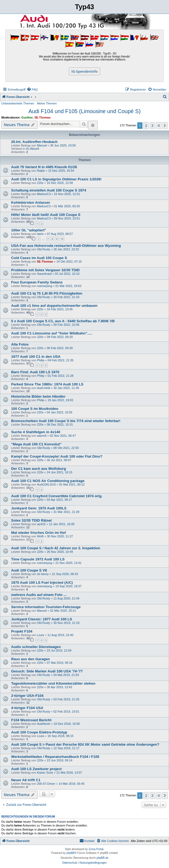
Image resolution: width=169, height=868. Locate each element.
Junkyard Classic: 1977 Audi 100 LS (42, 619)
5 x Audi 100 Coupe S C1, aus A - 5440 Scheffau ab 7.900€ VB (63, 321)
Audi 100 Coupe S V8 (29, 570)
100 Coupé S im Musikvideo (35, 409)
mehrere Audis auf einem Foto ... (39, 595)
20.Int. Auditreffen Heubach (34, 142)
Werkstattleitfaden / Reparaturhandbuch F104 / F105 (55, 757)
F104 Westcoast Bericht (31, 720)
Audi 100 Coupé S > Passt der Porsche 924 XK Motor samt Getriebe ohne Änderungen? (85, 744)
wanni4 (42, 436)
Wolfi (40, 536)
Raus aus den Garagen (31, 659)
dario (40, 234)
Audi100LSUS (46, 484)
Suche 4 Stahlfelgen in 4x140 (36, 432)
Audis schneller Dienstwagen (36, 647)
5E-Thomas (42, 117)
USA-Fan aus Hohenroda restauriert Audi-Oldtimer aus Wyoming (66, 246)
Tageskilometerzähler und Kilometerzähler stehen (53, 683)
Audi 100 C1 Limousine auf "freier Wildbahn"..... (52, 333)
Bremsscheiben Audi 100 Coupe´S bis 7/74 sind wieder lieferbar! (66, 421)
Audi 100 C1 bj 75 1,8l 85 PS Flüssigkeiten (47, 293)
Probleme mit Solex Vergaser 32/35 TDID (45, 270)
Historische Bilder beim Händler (38, 396)
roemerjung (44, 286)
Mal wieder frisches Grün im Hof (39, 533)
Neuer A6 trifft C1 (26, 780)
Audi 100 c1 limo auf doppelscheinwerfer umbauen (54, 306)
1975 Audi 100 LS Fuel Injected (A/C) (42, 583)
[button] (165, 126)
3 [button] (152, 125)
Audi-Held (43, 388)
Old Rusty (43, 249)
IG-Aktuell (32, 149)
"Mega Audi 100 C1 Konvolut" (36, 444)
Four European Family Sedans (37, 282)
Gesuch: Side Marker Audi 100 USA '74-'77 (47, 671)
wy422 (41, 524)
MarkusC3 (44, 194)
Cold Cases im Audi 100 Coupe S (39, 258)
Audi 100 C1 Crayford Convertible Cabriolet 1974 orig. (57, 496)
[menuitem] (32, 90)
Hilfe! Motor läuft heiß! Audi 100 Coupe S (46, 215)
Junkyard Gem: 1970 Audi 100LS (39, 508)
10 (62, 239)
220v (40, 183)
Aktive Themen (47, 103)
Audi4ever (44, 724)
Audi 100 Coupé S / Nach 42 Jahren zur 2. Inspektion (56, 548)
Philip (41, 360)
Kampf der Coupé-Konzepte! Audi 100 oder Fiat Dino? (57, 456)
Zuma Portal (96, 849)
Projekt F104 (22, 631)
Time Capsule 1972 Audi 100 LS (38, 559)
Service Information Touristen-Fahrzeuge (46, 607)
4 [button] (159, 125)
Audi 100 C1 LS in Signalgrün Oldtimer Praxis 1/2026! (56, 179)
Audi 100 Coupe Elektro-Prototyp (39, 732)
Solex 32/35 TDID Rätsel (31, 520)
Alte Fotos (20, 344)
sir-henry (43, 574)
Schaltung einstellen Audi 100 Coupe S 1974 (49, 190)
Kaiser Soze (45, 773)
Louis (40, 635)
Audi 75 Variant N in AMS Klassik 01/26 (44, 167)
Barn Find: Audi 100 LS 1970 (35, 372)
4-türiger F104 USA (27, 708)
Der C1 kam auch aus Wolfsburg (39, 469)
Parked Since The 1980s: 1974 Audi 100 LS (47, 384)
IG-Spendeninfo (84, 71)
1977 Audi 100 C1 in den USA (36, 357)
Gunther (27, 117)
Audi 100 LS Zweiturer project (36, 769)
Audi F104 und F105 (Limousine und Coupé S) (85, 111)
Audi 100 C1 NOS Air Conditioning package (48, 481)
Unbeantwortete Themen (18, 103)
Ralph (41, 171)
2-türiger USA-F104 (27, 696)
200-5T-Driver (46, 784)
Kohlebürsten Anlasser (31, 202)
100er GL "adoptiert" (29, 230)
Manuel (42, 145)
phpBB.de (103, 858)
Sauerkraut (44, 274)
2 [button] (146, 125)
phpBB (71, 853)
